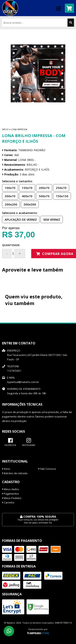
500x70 (43, 196)
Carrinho (8, 503)
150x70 (26, 188)
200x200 (10, 204)
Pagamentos (11, 494)
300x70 (9, 196)
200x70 (43, 188)
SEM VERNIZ (50, 219)
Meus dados (11, 489)
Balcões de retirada (15, 473)
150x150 (61, 196)
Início (5, 129)
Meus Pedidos (12, 498)
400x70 (26, 196)
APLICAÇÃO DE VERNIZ (20, 219)
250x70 (60, 188)
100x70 (9, 188)
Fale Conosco (47, 469)
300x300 (29, 204)
